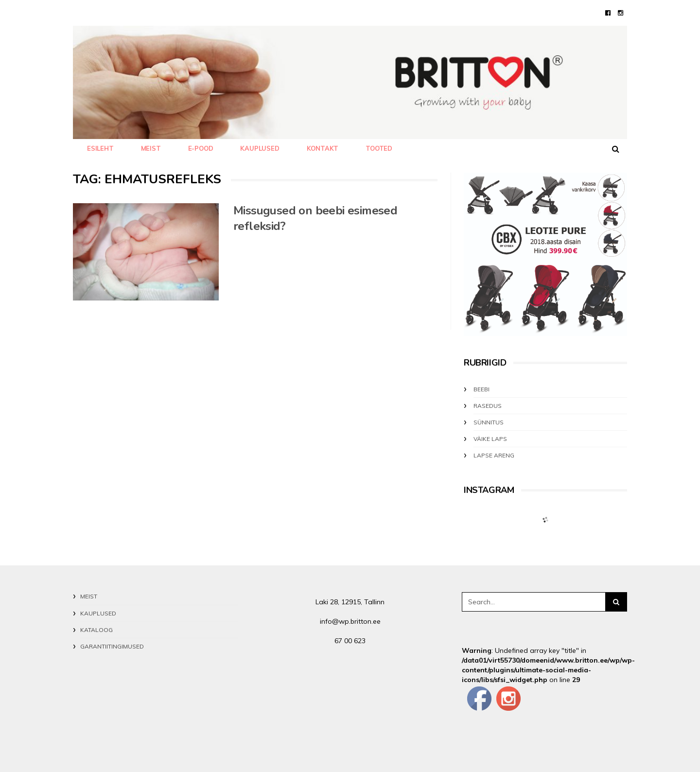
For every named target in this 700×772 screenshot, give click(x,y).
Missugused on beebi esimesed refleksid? (315, 218)
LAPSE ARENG (494, 455)
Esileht (100, 148)
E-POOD (201, 148)
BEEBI (481, 389)
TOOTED (379, 148)
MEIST (151, 148)
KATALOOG (96, 630)
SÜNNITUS (489, 422)
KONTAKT (323, 148)
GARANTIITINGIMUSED (112, 646)
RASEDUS (488, 406)
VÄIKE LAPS (490, 439)
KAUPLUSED (260, 148)
